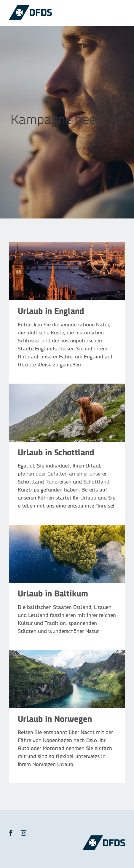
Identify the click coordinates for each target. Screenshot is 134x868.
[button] (11, 833)
